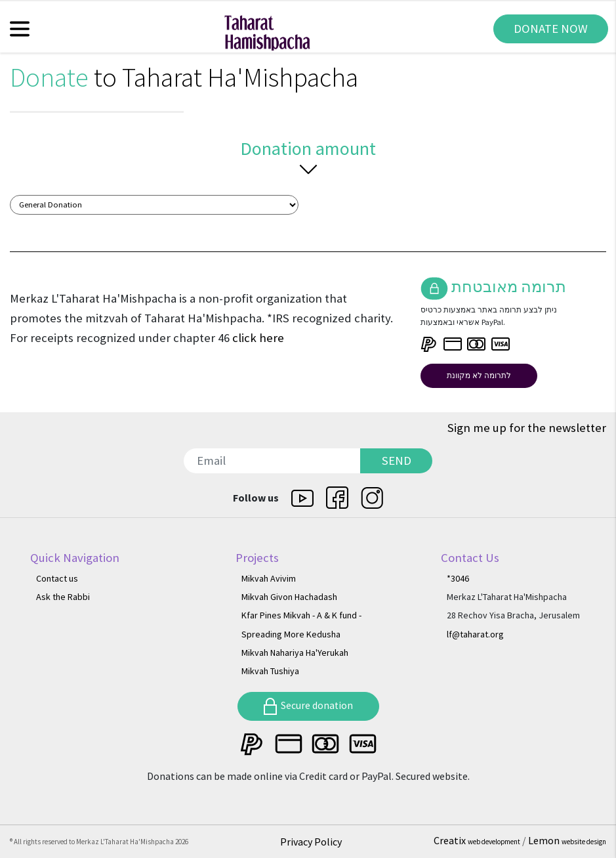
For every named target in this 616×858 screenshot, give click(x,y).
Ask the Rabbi (63, 597)
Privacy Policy (311, 842)
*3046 (458, 578)
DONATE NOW (551, 29)
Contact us (57, 578)
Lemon (567, 840)
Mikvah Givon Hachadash (289, 597)
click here (258, 338)
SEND (397, 461)
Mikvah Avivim (269, 578)
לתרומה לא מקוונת (479, 375)
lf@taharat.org (475, 634)
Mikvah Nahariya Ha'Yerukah (295, 653)
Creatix (478, 840)
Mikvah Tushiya (270, 671)
